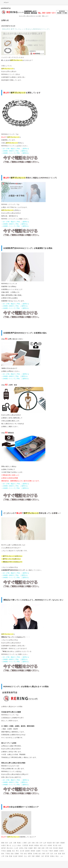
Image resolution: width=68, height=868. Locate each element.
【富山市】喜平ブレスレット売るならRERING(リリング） (26, 29)
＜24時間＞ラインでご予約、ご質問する (15, 153)
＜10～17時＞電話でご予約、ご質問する (15, 149)
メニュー (5, 2)
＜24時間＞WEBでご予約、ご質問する (14, 151)
